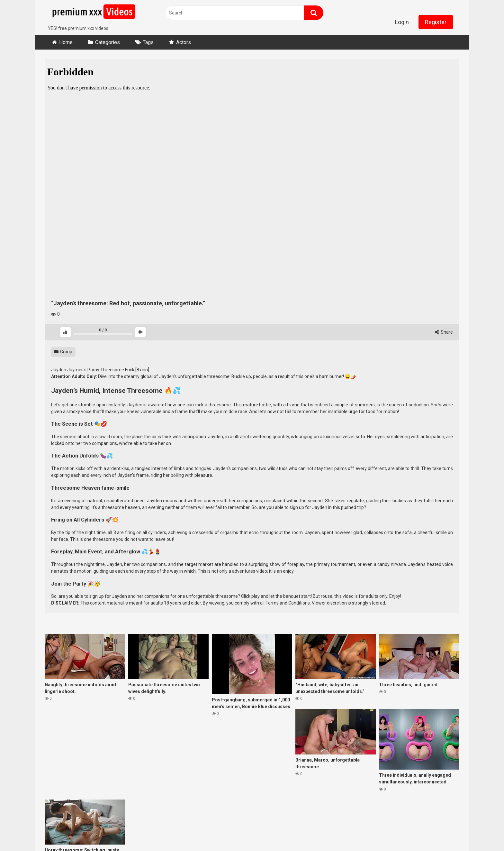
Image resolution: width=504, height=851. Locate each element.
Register (436, 22)
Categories (108, 42)
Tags (148, 42)
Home (66, 42)
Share (444, 332)
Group (63, 352)
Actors (184, 42)
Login (402, 22)
